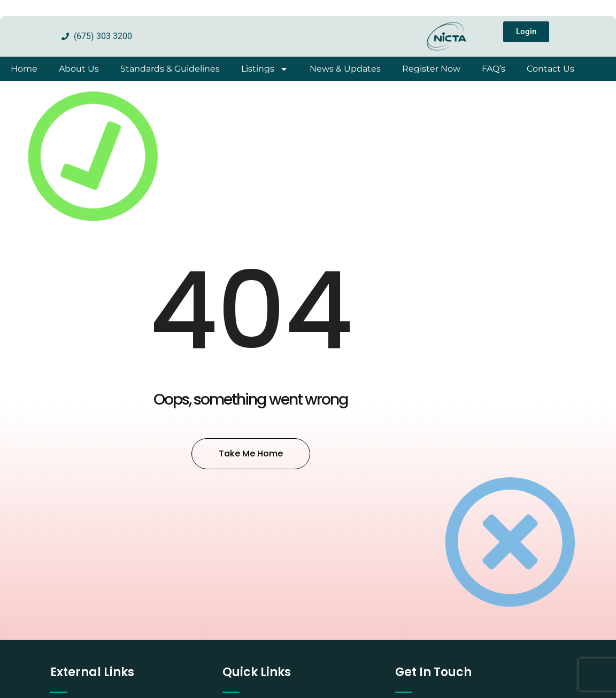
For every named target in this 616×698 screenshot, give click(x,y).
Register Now (431, 69)
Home (24, 69)
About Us (79, 69)
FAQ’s (494, 69)
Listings (265, 69)
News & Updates (345, 69)
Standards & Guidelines (170, 69)
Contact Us (550, 69)
